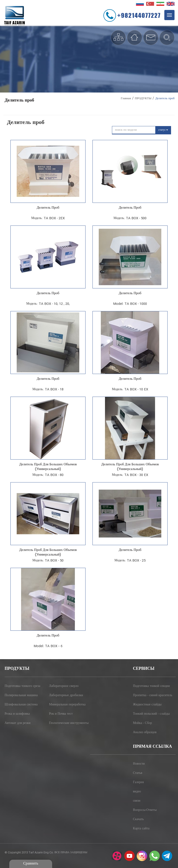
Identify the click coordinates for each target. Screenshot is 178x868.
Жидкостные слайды (147, 705)
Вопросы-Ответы (145, 810)
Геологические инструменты (69, 723)
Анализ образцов (145, 732)
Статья (138, 773)
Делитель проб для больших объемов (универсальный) (48, 467)
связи (137, 801)
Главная (126, 99)
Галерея (138, 782)
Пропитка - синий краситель (153, 695)
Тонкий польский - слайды (151, 714)
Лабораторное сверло (64, 686)
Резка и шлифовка (17, 714)
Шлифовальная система (21, 705)
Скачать (138, 819)
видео (137, 792)
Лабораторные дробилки (66, 695)
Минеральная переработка (67, 705)
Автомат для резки (18, 723)
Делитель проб (48, 208)
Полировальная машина (21, 695)
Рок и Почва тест (61, 714)
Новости (139, 764)
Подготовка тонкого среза (22, 686)
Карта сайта (141, 829)
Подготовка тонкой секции (151, 686)
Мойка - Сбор (143, 723)
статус (163, 130)
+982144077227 (139, 15)
